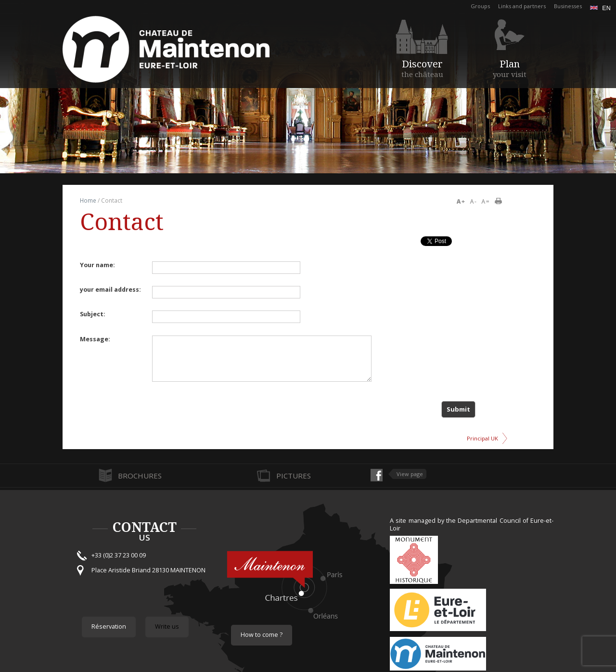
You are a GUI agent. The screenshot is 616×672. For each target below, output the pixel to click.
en (600, 8)
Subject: (93, 314)
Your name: (97, 265)
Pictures (294, 476)
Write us (167, 627)
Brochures (140, 476)
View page (410, 474)
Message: (95, 339)
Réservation (109, 627)
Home (88, 200)
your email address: (110, 290)
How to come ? (262, 635)
